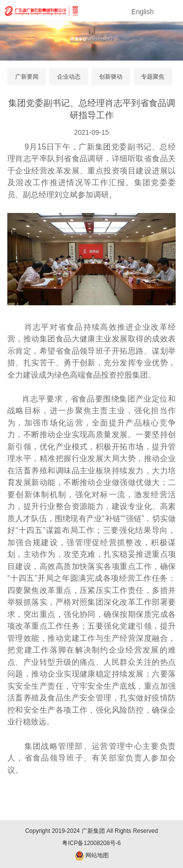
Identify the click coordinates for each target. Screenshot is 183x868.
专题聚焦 (153, 77)
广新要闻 (27, 77)
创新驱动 (111, 77)
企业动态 (69, 77)
